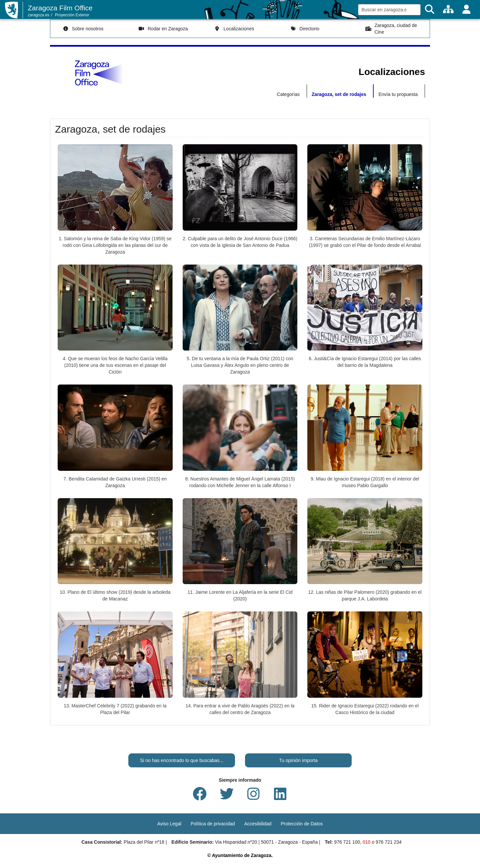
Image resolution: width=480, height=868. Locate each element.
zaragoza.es (38, 15)
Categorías (288, 94)
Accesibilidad (258, 824)
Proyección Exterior (72, 15)
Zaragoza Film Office (60, 8)
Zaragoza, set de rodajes (339, 94)
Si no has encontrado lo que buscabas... (182, 760)
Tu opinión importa (298, 760)
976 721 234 (389, 842)
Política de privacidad (213, 824)
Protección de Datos (302, 824)
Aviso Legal (169, 824)
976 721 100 (347, 842)
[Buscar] (430, 9)
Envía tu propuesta (398, 94)
